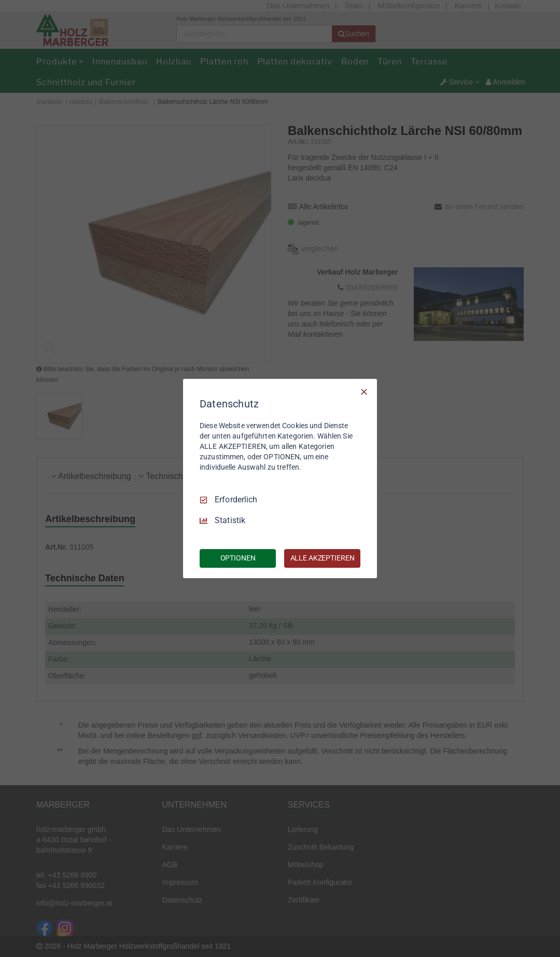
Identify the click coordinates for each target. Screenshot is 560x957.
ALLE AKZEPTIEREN (323, 558)
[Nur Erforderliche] (364, 392)
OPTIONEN (238, 558)
